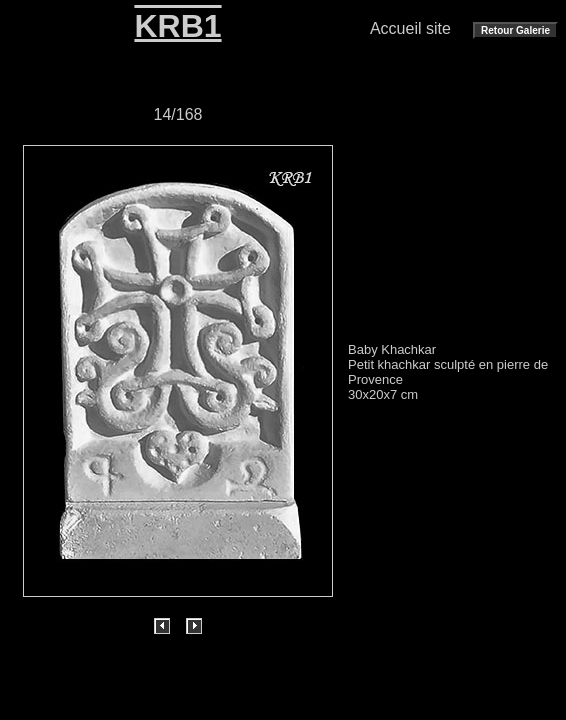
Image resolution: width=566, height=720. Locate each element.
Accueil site (410, 28)
